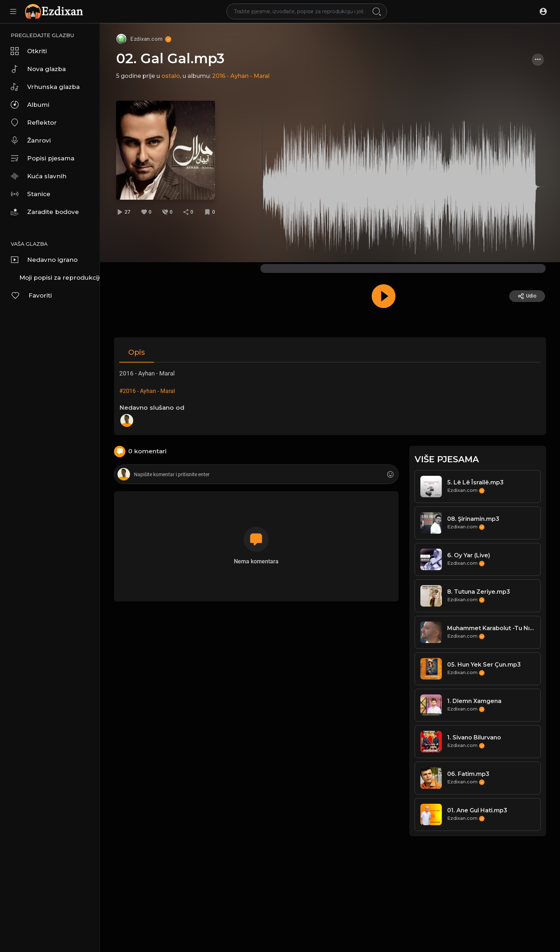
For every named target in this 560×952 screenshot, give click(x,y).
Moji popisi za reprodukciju (59, 278)
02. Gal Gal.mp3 (170, 58)
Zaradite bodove (45, 212)
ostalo (171, 76)
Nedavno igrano (44, 260)
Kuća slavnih (39, 176)
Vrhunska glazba (45, 87)
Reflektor (34, 123)
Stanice (31, 194)
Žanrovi (31, 140)
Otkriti (29, 51)
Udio (527, 296)
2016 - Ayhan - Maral (241, 76)
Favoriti (31, 295)
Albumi (30, 105)
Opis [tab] (137, 352)
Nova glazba (38, 69)
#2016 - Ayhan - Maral (147, 391)
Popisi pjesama (42, 158)
